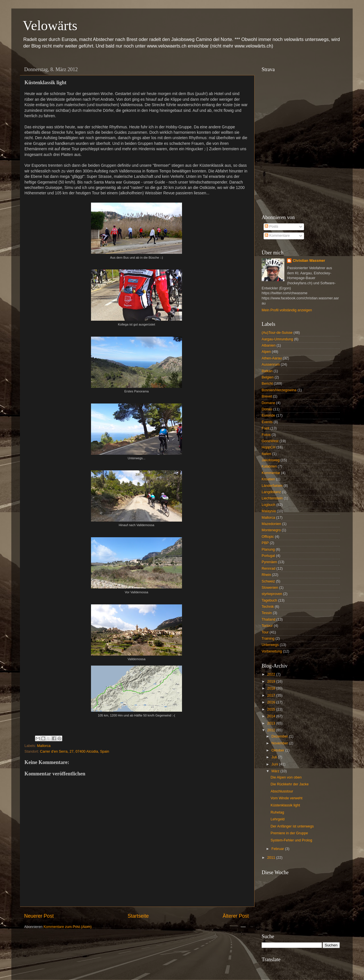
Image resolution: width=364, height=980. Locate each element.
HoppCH (268, 447)
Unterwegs (270, 645)
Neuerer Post (39, 916)
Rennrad (268, 569)
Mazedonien (271, 524)
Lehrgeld (277, 819)
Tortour (267, 626)
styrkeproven (272, 594)
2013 (272, 723)
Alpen (266, 352)
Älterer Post (236, 916)
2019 (272, 682)
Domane (268, 403)
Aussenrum (271, 365)
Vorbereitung (272, 651)
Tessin (267, 613)
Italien (266, 454)
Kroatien (268, 479)
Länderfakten (272, 486)
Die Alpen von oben (286, 777)
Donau (267, 409)
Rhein (266, 575)
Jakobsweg (271, 460)
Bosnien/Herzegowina (279, 390)
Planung (268, 549)
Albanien (269, 345)
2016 (272, 702)
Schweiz (268, 581)
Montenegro (271, 530)
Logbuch (268, 505)
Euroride (268, 415)
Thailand (268, 619)
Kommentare (277, 236)
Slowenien (270, 588)
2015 (272, 709)
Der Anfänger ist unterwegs (292, 826)
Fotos (266, 435)
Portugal (268, 556)
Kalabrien (269, 466)
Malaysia (269, 511)
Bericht (267, 384)
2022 (272, 674)
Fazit (265, 428)
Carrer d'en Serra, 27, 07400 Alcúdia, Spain (75, 752)
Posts (271, 227)
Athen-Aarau (272, 358)
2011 (272, 858)
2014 (272, 716)
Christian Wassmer (309, 261)
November (280, 743)
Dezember (280, 736)
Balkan (267, 371)
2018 (272, 688)
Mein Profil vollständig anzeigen (287, 310)
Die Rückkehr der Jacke (289, 784)
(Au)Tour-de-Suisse (277, 333)
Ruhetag (277, 812)
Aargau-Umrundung (277, 339)
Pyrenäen (269, 562)
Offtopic (268, 537)
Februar (278, 849)
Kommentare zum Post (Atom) (68, 927)
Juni (275, 764)
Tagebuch (269, 600)
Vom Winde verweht (286, 798)
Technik (268, 607)
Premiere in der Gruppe (289, 833)
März (276, 771)
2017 (272, 695)
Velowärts (50, 25)
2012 (272, 730)
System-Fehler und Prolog (291, 840)
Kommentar (271, 473)
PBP (265, 543)
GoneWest (270, 441)
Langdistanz (271, 492)
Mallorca (44, 746)
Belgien (268, 377)
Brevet (267, 396)
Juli (275, 757)
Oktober (278, 750)
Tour (265, 632)
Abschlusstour (282, 791)
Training (268, 639)
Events (267, 422)
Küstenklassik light (285, 805)
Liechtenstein (272, 498)
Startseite (138, 916)
